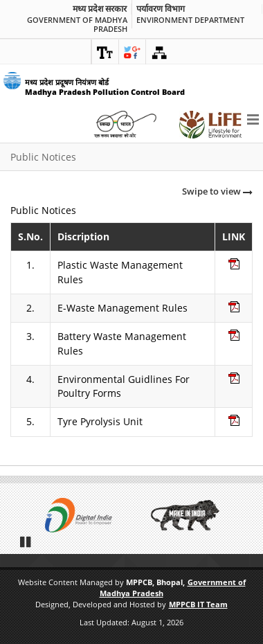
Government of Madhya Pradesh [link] (77, 25)
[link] (105, 52)
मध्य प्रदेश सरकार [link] (100, 9)
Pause (26, 542)
